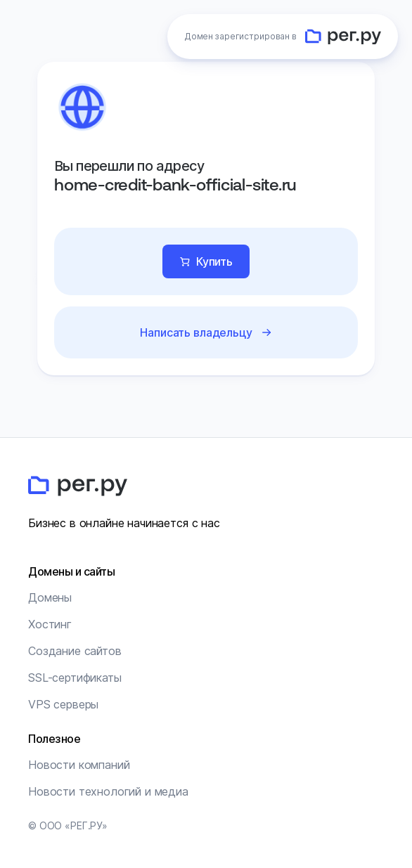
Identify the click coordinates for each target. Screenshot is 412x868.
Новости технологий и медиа (108, 791)
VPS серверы (63, 704)
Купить (214, 261)
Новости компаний (79, 765)
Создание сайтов (75, 651)
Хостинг (50, 624)
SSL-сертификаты (75, 678)
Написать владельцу (196, 332)
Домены (50, 597)
